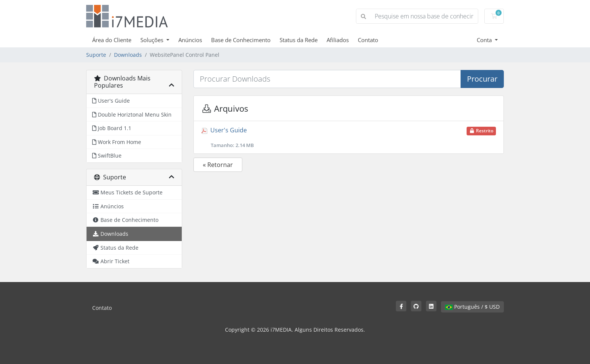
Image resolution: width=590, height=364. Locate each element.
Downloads (128, 55)
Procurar (482, 79)
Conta (485, 40)
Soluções (153, 40)
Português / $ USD (472, 307)
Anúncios (190, 40)
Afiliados (338, 40)
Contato (368, 40)
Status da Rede (299, 40)
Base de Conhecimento (241, 40)
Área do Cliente (112, 40)
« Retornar (218, 165)
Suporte (96, 55)
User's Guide (349, 137)
